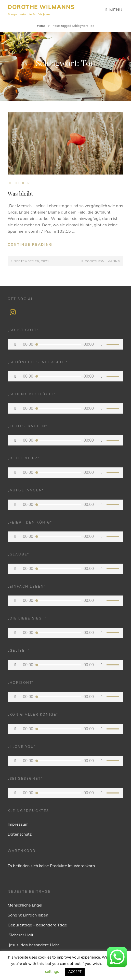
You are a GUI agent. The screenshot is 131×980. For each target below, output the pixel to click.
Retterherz (19, 183)
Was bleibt (20, 193)
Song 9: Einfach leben (28, 915)
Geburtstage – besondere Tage (37, 925)
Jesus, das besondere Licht (33, 945)
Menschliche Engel (25, 905)
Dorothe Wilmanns (41, 7)
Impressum (18, 824)
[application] (65, 344)
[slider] (58, 344)
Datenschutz (20, 834)
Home (41, 26)
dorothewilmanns (102, 261)
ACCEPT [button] (75, 972)
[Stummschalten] (101, 344)
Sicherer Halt (21, 935)
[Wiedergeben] (15, 344)
